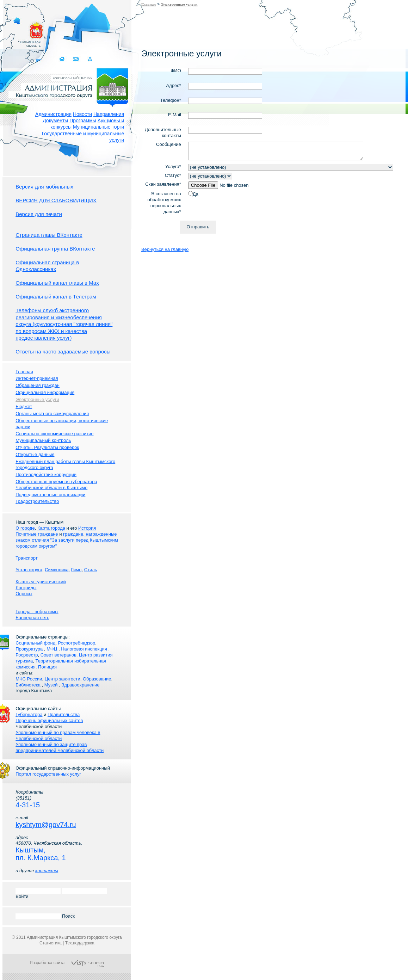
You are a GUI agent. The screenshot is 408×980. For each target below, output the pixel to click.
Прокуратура (30, 649)
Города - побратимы (37, 612)
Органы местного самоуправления (52, 414)
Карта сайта (90, 59)
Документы (55, 121)
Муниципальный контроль (43, 440)
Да (196, 194)
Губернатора (29, 714)
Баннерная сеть (32, 618)
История (87, 528)
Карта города (51, 528)
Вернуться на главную (165, 249)
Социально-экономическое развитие (54, 434)
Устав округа (29, 570)
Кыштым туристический (41, 582)
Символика (57, 570)
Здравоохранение (80, 685)
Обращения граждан (38, 385)
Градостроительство (37, 501)
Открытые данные (35, 454)
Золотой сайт (19, 31)
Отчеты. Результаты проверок (47, 447)
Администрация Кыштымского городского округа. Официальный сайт (70, 86)
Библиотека (29, 685)
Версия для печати (39, 214)
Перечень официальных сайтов (49, 720)
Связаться (76, 59)
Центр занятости (63, 679)
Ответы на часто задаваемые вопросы (63, 352)
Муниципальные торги (98, 127)
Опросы (24, 594)
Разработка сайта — (67, 963)
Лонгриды (26, 588)
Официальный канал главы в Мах (57, 283)
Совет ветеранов (58, 655)
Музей (52, 685)
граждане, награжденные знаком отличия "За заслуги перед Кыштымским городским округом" (67, 540)
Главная (149, 4)
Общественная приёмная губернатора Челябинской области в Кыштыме (56, 485)
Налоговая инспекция (85, 649)
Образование (97, 679)
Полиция (47, 667)
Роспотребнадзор (77, 643)
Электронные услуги (179, 4)
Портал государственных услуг (48, 774)
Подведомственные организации (50, 495)
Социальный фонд (35, 643)
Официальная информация (45, 392)
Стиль (91, 570)
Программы (83, 121)
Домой (62, 59)
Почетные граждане (37, 534)
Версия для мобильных (44, 187)
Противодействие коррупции (46, 474)
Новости (82, 114)
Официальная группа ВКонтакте (55, 249)
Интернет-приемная (37, 378)
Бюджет (24, 406)
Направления (109, 114)
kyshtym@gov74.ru (46, 825)
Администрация (53, 114)
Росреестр (27, 655)
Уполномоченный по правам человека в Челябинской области (58, 735)
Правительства (64, 714)
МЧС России (29, 679)
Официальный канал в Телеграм (56, 297)
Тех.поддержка (80, 943)
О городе (25, 528)
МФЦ (52, 649)
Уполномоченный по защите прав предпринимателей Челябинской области (60, 747)
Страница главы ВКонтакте (49, 235)
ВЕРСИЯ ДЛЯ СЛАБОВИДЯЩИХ (56, 200)
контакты (47, 871)
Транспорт (27, 558)
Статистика (51, 943)
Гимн (76, 570)
